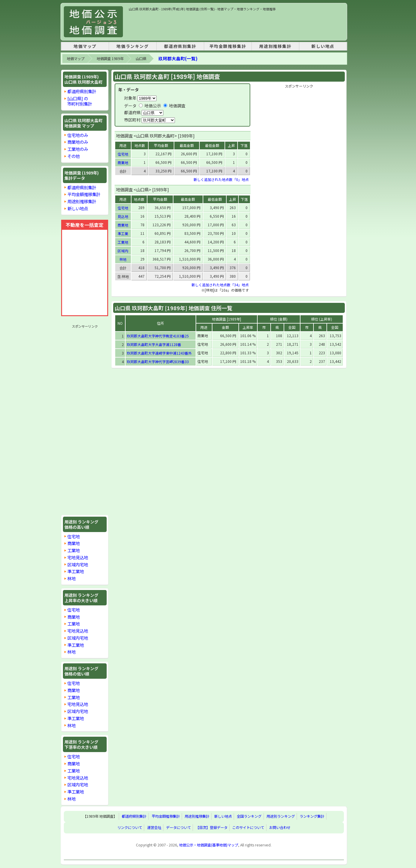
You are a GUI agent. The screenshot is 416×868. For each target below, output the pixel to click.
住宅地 (74, 536)
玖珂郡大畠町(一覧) (178, 58)
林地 (71, 578)
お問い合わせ (280, 828)
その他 (74, 156)
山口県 (141, 59)
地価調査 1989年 (110, 59)
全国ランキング (249, 817)
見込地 (123, 216)
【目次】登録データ (212, 828)
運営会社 (154, 828)
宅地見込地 (78, 557)
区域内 (123, 251)
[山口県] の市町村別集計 (80, 101)
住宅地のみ (78, 135)
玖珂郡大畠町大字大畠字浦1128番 (154, 344)
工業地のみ (78, 149)
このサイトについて (248, 828)
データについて (178, 828)
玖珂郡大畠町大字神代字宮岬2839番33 (158, 362)
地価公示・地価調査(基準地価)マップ (209, 845)
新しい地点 (323, 46)
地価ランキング (133, 46)
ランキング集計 (312, 817)
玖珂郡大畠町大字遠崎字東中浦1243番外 (159, 353)
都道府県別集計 (180, 46)
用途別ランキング (281, 817)
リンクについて (130, 828)
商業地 (74, 543)
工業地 (74, 550)
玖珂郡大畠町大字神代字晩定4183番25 (158, 336)
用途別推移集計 (275, 46)
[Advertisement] (236, 25)
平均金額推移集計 (228, 46)
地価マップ (85, 46)
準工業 (123, 233)
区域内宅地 (78, 564)
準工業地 (76, 571)
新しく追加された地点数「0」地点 (221, 179)
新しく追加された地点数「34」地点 (220, 285)
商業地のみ (78, 142)
